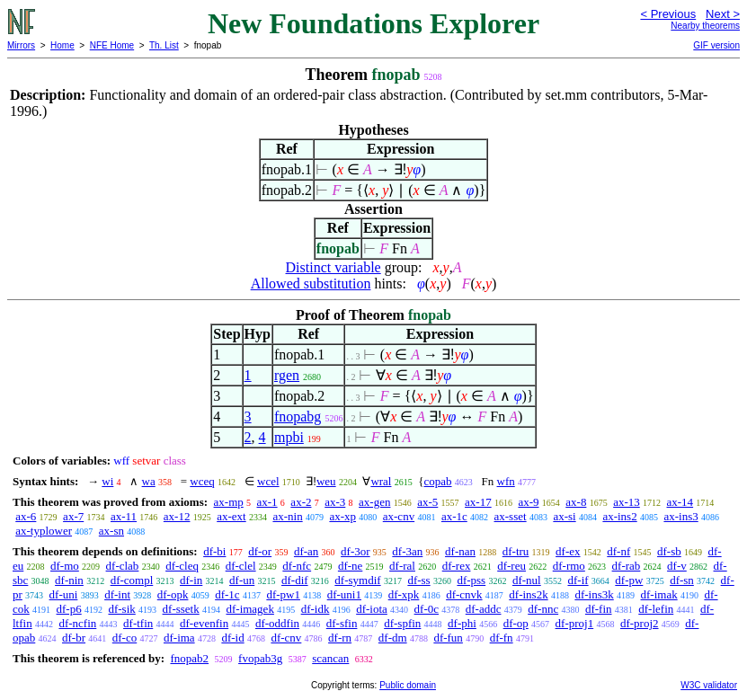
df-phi (462, 623)
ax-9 (528, 502)
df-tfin (138, 623)
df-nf (618, 551)
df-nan (460, 551)
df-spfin (402, 623)
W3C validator (709, 685)
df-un (242, 580)
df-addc (484, 609)
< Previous (668, 14)
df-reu (511, 566)
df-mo (65, 566)
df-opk (173, 594)
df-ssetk (181, 609)
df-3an (407, 551)
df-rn (340, 638)
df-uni (64, 594)
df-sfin (342, 623)
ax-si (564, 516)
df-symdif (357, 580)
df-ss (418, 580)
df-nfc (297, 566)
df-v (677, 566)
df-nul (527, 580)
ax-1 (267, 502)
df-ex (568, 551)
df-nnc (543, 609)
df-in (191, 580)
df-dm (393, 638)
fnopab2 (189, 658)
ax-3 (335, 502)
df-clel (241, 566)
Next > (723, 14)
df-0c (427, 609)
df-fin (599, 609)
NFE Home (112, 45)
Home (62, 45)
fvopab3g (260, 658)
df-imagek (249, 609)
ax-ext (231, 516)
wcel (268, 481)
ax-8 (576, 502)
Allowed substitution (311, 284)
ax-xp (342, 516)
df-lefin (656, 609)
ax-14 (680, 502)
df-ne (350, 566)
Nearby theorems (705, 26)
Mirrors (21, 45)
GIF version (716, 45)
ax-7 (73, 516)
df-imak (659, 594)
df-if (578, 580)
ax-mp (229, 502)
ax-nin (287, 516)
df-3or (356, 551)
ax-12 (177, 516)
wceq (202, 481)
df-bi (214, 551)
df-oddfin (277, 623)
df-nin (69, 580)
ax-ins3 (680, 516)
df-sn (682, 580)
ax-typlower (44, 531)
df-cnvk (464, 594)
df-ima (179, 638)
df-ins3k (594, 594)
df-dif (295, 580)
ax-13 (627, 502)
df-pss (471, 580)
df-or (260, 551)
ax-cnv (399, 516)
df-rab (627, 566)
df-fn (502, 638)
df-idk (316, 609)
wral (381, 481)
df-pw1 (283, 594)
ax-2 (301, 502)
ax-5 (427, 502)
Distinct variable (333, 267)
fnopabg (298, 416)
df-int (117, 594)
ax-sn (111, 531)
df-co (124, 638)
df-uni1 (344, 594)
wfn (506, 481)
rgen (287, 375)
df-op (516, 623)
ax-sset (511, 516)
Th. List (164, 45)
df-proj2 (640, 623)
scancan (330, 658)
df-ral (402, 566)
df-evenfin (204, 623)
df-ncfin (77, 623)
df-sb (669, 551)
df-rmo (569, 566)
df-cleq (182, 566)
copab (437, 481)
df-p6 (69, 609)
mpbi (289, 437)
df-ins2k (528, 594)
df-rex (457, 566)
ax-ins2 (619, 516)
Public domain (408, 685)
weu (326, 481)
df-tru (516, 551)
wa (149, 481)
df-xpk (404, 594)
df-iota (372, 609)
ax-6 (26, 516)
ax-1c (454, 516)
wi (107, 481)
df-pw (629, 580)
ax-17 (478, 502)
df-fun (448, 638)
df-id (232, 638)
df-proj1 (575, 623)
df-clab (123, 566)
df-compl (132, 580)
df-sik (121, 609)
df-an (306, 551)
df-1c (227, 594)
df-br (74, 638)
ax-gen (374, 502)
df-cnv (286, 638)
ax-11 (124, 516)
